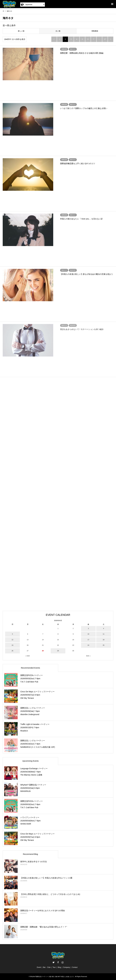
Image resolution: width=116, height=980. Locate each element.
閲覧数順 (95, 31)
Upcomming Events (30, 761)
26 (12, 651)
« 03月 (28, 656)
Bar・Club (47, 967)
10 (88, 634)
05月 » (88, 656)
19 (12, 645)
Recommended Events (30, 668)
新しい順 (21, 31)
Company (66, 967)
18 (103, 640)
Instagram (63, 962)
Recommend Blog (30, 854)
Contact (75, 967)
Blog (59, 967)
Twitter (53, 962)
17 (105, 39)
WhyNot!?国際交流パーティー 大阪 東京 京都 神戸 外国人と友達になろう (52, 977)
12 (12, 640)
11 (103, 634)
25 (103, 645)
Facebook (58, 962)
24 (88, 645)
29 (58, 651)
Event (39, 967)
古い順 (58, 31)
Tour (54, 967)
